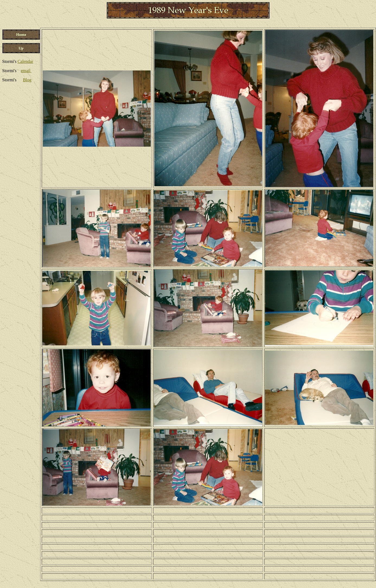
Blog (27, 80)
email (26, 71)
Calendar (25, 61)
